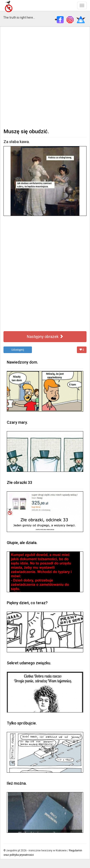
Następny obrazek (45, 337)
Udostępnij (18, 350)
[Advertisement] (45, 77)
